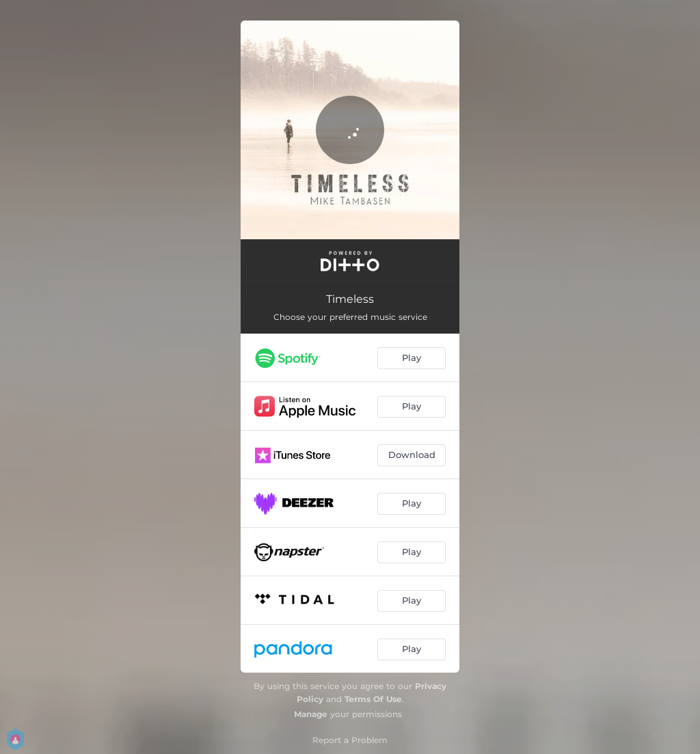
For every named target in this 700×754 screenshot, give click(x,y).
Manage (311, 714)
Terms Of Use (373, 699)
